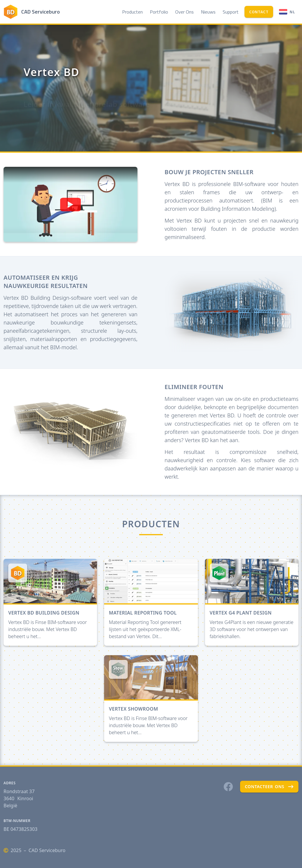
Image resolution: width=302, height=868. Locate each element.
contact (259, 12)
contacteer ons (269, 787)
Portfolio (159, 12)
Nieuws (208, 12)
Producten (132, 12)
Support (231, 12)
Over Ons (184, 12)
